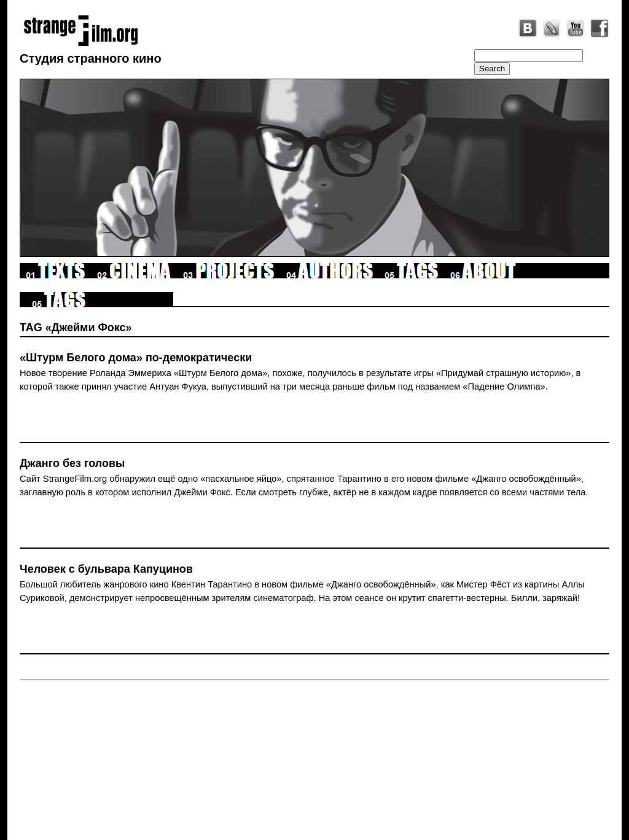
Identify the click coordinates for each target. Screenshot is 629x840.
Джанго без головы (72, 463)
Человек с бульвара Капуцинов (106, 569)
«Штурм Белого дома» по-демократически (136, 358)
